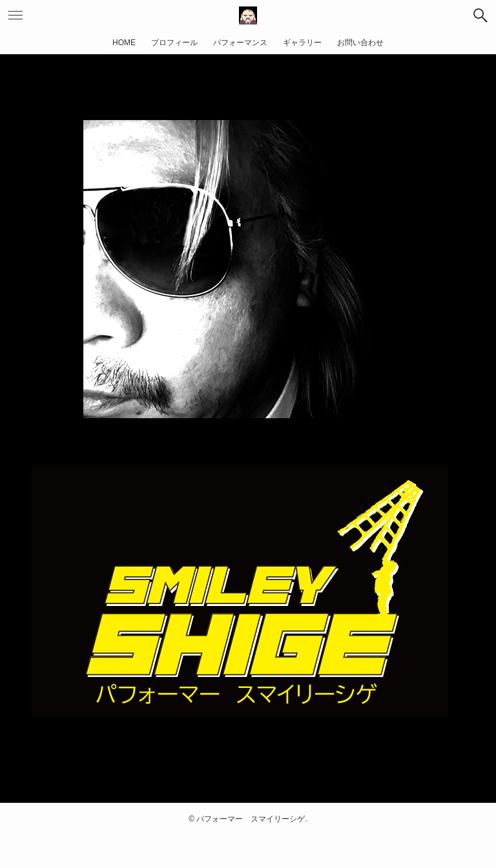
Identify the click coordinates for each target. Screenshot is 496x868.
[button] (480, 15)
